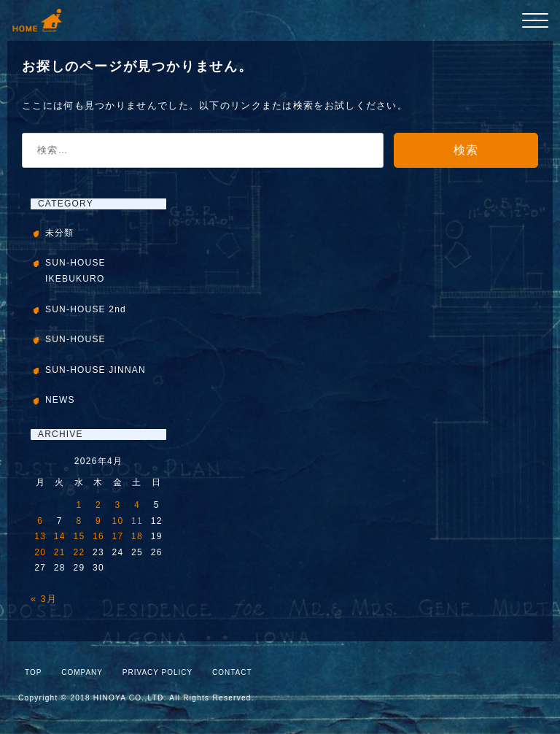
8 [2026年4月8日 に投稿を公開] (79, 521)
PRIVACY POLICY (157, 672)
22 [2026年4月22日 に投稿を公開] (79, 552)
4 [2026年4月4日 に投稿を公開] (137, 505)
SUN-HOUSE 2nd (86, 309)
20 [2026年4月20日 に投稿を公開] (40, 552)
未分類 (60, 233)
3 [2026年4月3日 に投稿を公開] (118, 505)
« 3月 (44, 599)
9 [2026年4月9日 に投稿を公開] (98, 521)
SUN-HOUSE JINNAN (96, 370)
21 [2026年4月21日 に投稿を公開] (60, 552)
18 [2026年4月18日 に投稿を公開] (137, 536)
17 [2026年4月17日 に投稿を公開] (118, 536)
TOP (33, 672)
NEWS (60, 400)
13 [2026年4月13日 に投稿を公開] (40, 536)
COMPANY (82, 672)
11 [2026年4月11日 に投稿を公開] (137, 521)
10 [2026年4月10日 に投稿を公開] (118, 521)
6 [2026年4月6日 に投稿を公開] (40, 521)
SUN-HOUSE (75, 339)
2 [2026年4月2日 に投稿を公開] (98, 505)
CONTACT (232, 672)
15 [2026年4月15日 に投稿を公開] (79, 536)
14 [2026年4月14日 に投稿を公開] (60, 536)
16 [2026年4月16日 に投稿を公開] (98, 536)
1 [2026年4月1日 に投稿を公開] (79, 505)
